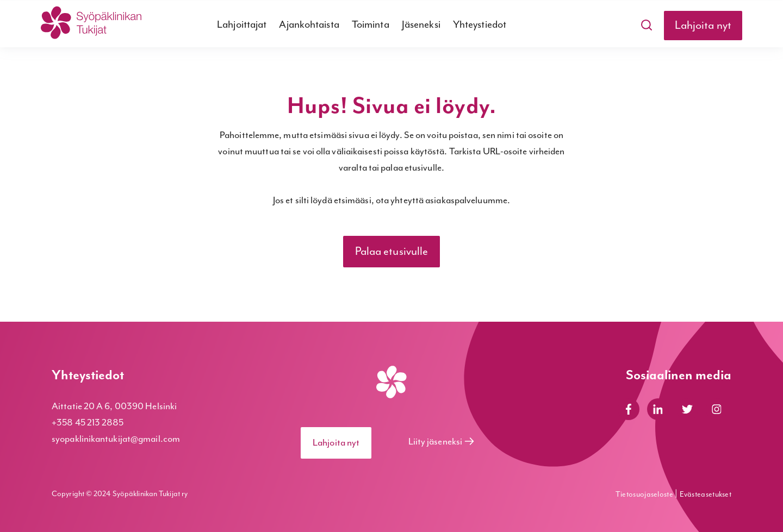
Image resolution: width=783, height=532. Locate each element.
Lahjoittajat (242, 25)
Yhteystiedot (480, 25)
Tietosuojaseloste (645, 495)
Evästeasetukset (706, 495)
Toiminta (371, 25)
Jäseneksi (421, 25)
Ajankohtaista (309, 25)
